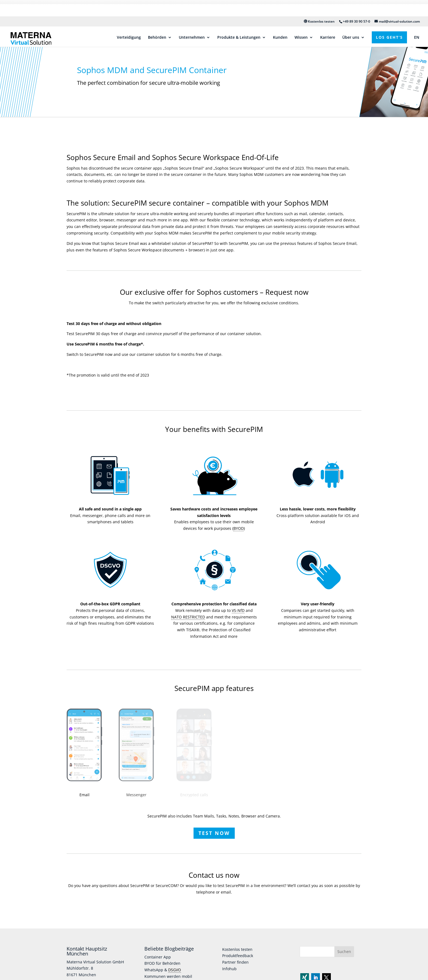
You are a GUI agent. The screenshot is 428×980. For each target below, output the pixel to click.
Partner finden (235, 958)
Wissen (301, 21)
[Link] (4, 26)
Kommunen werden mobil (168, 972)
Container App (158, 952)
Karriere (328, 21)
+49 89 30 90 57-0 (356, 5)
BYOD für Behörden (162, 959)
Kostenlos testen (319, 5)
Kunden (280, 21)
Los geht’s (389, 21)
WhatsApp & (156, 965)
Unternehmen (192, 21)
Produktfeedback (238, 951)
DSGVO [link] (175, 965)
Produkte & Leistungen (239, 21)
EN (417, 21)
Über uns (351, 21)
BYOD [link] (239, 524)
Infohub (229, 964)
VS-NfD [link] (238, 606)
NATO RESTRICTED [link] (188, 612)
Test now (214, 828)
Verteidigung (129, 21)
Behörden (157, 21)
